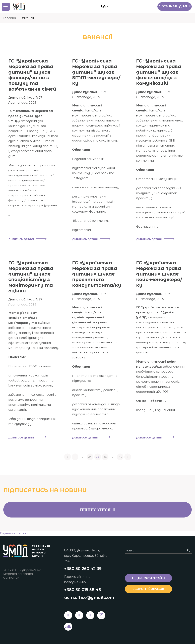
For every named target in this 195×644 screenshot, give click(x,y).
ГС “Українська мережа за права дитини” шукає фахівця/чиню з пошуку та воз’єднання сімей (32, 75)
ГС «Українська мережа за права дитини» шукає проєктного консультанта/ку (97, 274)
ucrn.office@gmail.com (89, 597)
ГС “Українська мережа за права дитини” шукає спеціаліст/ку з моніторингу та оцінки (31, 277)
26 (105, 457)
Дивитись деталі (27, 239)
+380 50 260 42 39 (83, 569)
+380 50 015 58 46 (83, 590)
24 (90, 457)
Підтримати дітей (175, 7)
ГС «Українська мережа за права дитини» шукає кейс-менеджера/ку (159, 274)
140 (120, 457)
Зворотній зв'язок (148, 589)
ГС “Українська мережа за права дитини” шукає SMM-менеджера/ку (96, 72)
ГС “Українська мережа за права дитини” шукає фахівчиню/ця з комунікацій (159, 72)
